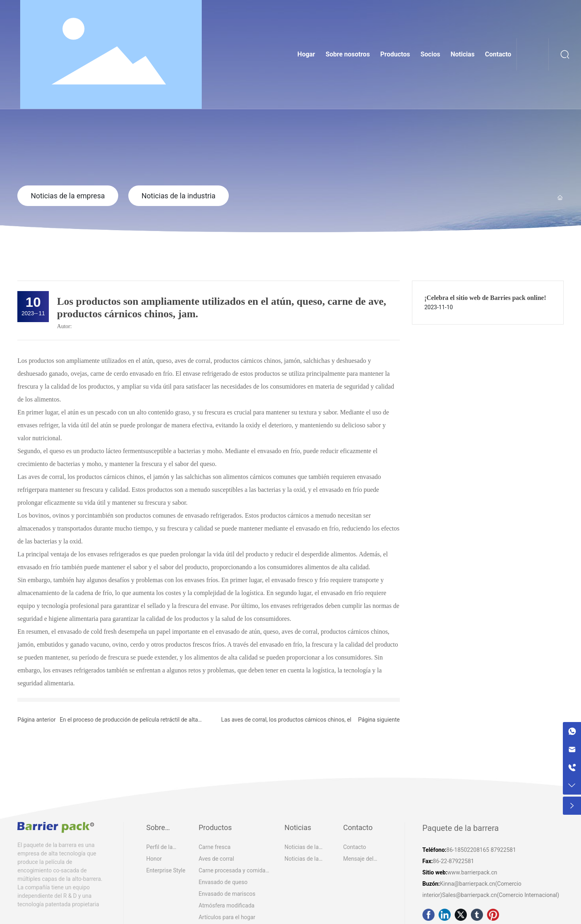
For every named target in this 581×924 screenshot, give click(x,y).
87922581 (503, 850)
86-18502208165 (468, 850)
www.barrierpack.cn (472, 872)
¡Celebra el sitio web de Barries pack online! (485, 298)
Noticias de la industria (179, 196)
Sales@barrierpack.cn (470, 895)
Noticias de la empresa (68, 196)
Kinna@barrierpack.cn (467, 884)
